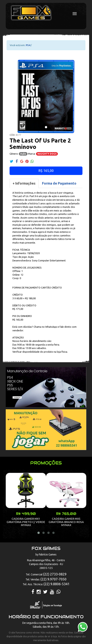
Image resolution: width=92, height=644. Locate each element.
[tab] (24, 183)
